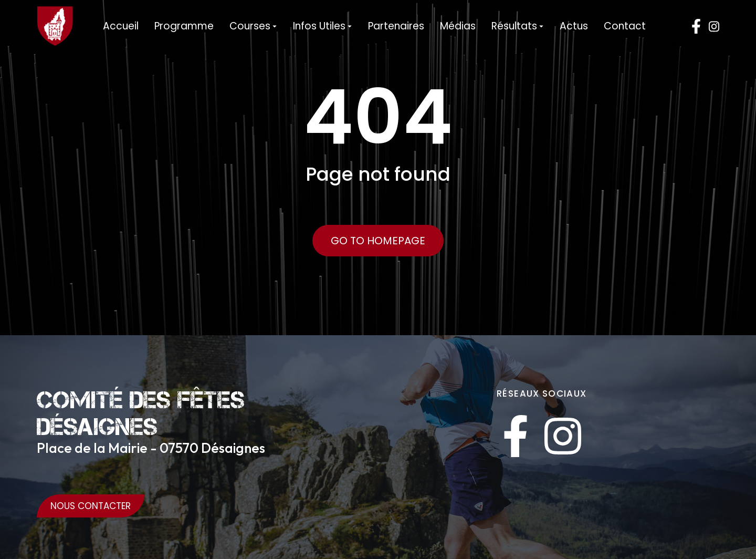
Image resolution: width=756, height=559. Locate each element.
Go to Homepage (378, 241)
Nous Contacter (91, 506)
